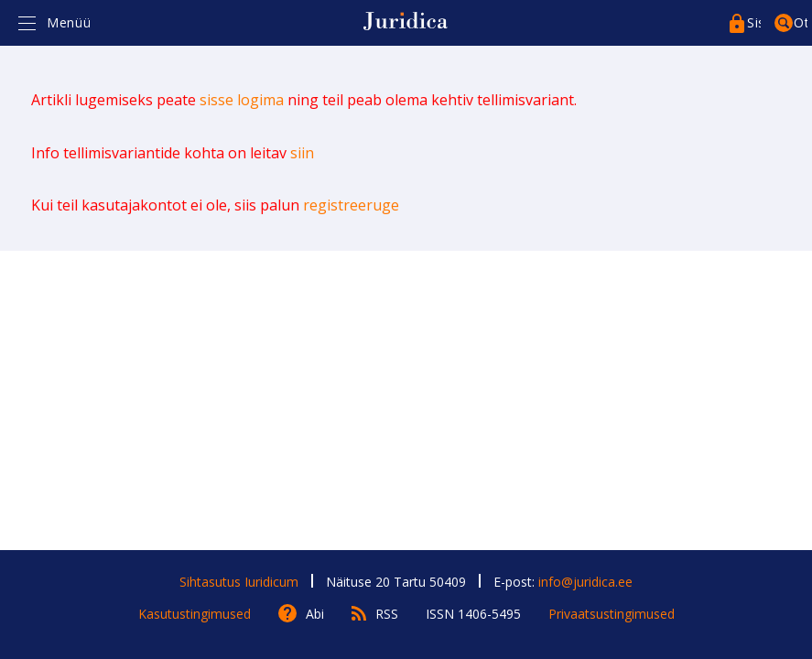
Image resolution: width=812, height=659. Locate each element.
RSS (387, 614)
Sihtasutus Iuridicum (239, 582)
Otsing (801, 22)
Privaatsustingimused (612, 614)
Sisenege (754, 22)
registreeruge (351, 205)
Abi (315, 614)
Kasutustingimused (195, 614)
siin (302, 153)
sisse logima (242, 100)
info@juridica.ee (585, 582)
